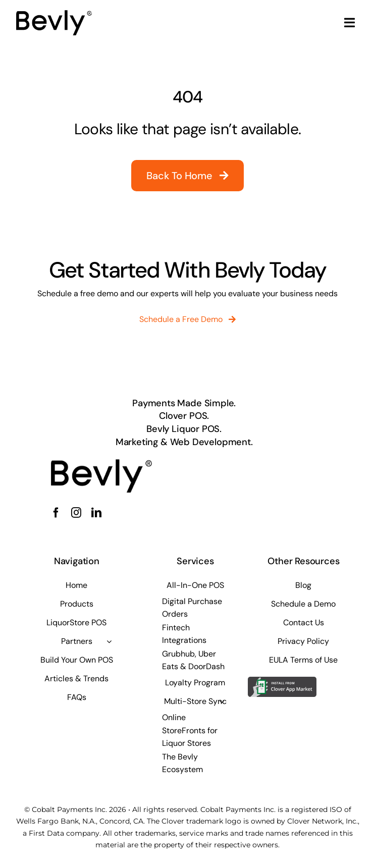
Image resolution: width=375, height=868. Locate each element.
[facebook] (56, 513)
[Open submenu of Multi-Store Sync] (222, 701)
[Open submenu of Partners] (109, 641)
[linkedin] (96, 513)
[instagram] (76, 513)
